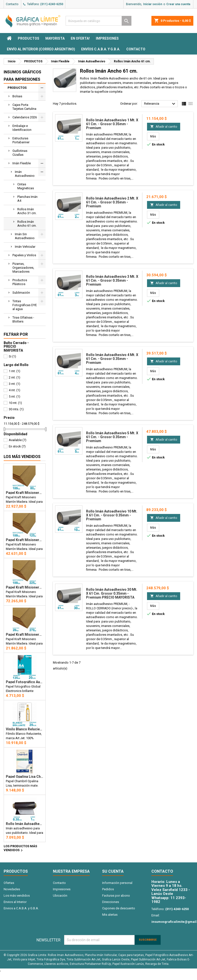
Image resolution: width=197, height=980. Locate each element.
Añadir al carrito (164, 127)
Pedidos (108, 889)
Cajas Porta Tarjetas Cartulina (24, 107)
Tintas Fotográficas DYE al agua (25, 305)
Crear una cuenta (178, 4)
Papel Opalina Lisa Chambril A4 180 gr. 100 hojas (25, 777)
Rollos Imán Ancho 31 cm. (27, 211)
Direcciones (111, 902)
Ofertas (9, 883)
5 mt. (15, 396)
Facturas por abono (116, 896)
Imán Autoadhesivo (25, 174)
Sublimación (21, 293)
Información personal (117, 883)
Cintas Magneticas (26, 186)
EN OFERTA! (80, 38)
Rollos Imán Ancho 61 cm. (27, 224)
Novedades (12, 889)
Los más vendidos (22, 457)
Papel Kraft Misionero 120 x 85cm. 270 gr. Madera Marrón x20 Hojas (25, 635)
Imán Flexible (22, 163)
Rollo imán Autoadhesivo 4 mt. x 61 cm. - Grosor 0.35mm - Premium (112, 359)
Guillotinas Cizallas (20, 153)
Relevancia (160, 104)
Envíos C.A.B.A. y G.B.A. (101, 49)
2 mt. (15, 377)
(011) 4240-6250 (52, 4)
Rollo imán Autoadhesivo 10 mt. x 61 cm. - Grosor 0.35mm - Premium (112, 515)
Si (12, 356)
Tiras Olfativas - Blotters (23, 319)
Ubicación (60, 896)
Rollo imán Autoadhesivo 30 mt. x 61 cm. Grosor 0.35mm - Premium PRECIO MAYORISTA (112, 593)
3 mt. (15, 384)
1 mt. (15, 371)
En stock (17, 446)
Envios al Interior (15, 902)
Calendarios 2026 (25, 117)
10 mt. (15, 403)
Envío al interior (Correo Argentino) (41, 49)
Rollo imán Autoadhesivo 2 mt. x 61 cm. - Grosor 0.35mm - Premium (112, 202)
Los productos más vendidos (20, 848)
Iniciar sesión (153, 4)
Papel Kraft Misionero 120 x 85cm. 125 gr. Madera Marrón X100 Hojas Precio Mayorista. (25, 540)
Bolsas (17, 96)
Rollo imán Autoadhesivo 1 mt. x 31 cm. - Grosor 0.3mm (25, 824)
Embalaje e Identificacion (22, 128)
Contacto (12, 4)
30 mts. (16, 409)
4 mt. (15, 390)
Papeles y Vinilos (24, 255)
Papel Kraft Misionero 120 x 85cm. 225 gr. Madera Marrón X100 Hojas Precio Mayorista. (25, 587)
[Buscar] (98, 21)
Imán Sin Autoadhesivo (25, 236)
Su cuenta (113, 871)
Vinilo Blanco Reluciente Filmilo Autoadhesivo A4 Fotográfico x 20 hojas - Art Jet (25, 729)
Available (18, 440)
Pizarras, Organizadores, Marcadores (23, 268)
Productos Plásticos (20, 282)
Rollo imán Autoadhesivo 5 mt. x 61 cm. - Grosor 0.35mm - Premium (112, 437)
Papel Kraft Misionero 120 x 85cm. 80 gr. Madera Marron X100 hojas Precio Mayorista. (25, 493)
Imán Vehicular (25, 247)
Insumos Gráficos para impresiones (22, 76)
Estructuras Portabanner (21, 140)
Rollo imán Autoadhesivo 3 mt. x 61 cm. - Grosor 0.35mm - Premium (112, 280)
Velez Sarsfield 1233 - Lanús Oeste (171, 892)
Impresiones (107, 38)
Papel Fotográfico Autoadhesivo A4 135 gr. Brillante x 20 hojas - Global (25, 682)
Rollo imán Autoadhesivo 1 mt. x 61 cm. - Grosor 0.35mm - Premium (112, 124)
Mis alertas (110, 915)
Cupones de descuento (119, 908)
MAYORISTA (55, 38)
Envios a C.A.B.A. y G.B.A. (21, 908)
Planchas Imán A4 (27, 199)
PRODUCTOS (29, 38)
